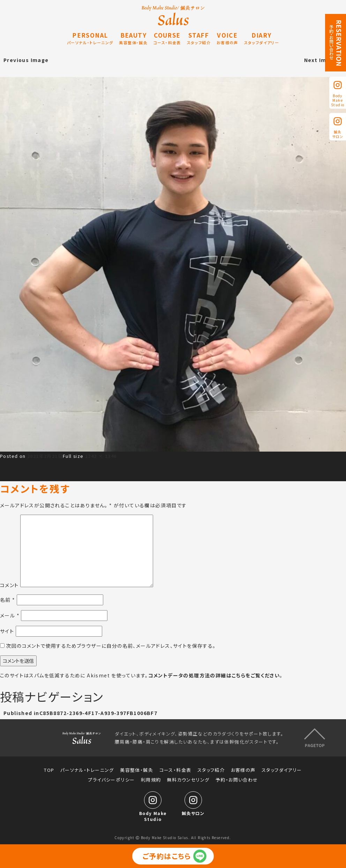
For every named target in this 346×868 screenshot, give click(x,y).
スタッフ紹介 (211, 769)
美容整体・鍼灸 (137, 769)
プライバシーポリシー (111, 778)
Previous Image (26, 60)
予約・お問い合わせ (237, 778)
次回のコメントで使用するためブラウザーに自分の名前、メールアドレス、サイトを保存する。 (111, 646)
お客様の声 (243, 769)
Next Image (321, 60)
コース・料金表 (175, 769)
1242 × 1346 (101, 456)
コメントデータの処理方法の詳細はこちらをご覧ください (214, 675)
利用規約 (151, 778)
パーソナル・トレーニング (87, 769)
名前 (8, 600)
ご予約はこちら (167, 856)
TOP (49, 769)
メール (10, 615)
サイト (7, 631)
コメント (9, 585)
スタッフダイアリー (282, 769)
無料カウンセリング (188, 778)
